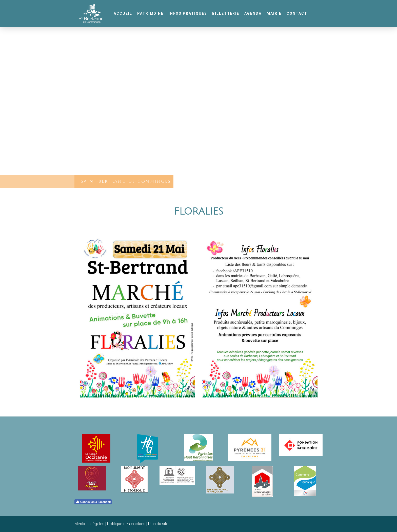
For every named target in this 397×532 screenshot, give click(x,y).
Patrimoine (151, 13)
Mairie (274, 13)
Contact (297, 13)
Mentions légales (89, 524)
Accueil (123, 13)
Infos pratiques (188, 13)
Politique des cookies (126, 524)
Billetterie (226, 13)
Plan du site (158, 524)
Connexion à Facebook (93, 502)
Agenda (253, 13)
